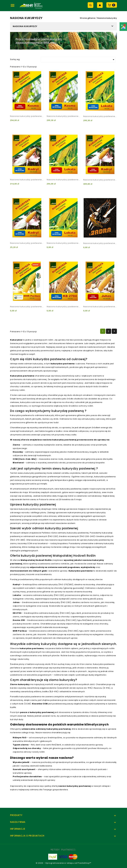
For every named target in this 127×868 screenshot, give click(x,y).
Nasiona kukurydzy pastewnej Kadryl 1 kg (27, 243)
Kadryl (16, 584)
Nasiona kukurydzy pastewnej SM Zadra (100, 243)
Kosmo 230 (19, 620)
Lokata (17, 595)
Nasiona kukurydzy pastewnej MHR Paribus (27, 307)
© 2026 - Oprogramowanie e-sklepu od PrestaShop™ (63, 863)
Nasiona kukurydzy (25, 26)
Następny (114, 331)
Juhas (16, 602)
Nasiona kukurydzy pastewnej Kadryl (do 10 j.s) (27, 180)
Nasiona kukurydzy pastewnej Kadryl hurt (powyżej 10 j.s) (100, 180)
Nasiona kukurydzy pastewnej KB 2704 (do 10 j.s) (64, 307)
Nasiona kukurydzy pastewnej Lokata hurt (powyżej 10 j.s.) (64, 180)
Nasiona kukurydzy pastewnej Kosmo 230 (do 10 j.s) (64, 116)
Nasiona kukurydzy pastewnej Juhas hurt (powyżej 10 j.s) (100, 307)
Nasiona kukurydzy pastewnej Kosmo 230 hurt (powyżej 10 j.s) (27, 116)
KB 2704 (17, 613)
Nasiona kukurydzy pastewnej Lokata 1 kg (64, 243)
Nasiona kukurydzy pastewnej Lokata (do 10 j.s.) (100, 116)
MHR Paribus (20, 631)
